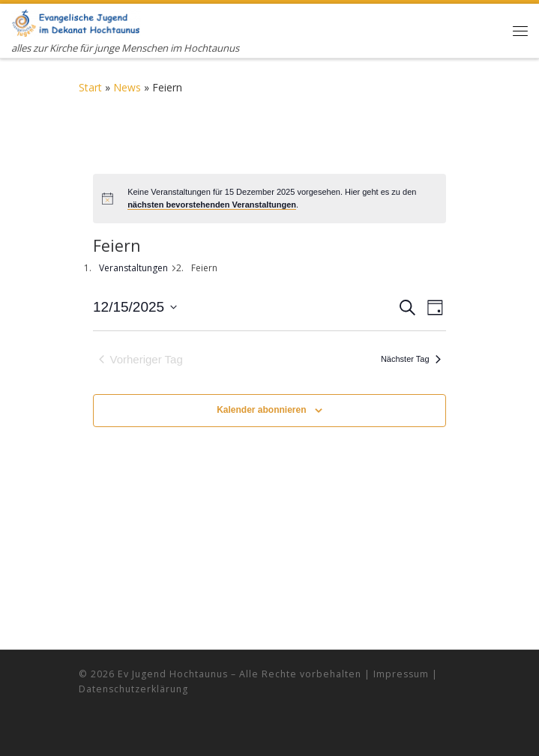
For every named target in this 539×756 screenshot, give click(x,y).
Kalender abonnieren (261, 410)
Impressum (401, 674)
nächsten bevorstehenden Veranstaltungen (212, 205)
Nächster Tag (411, 359)
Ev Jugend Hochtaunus (173, 674)
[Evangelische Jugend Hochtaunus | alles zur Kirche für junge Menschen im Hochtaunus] (76, 21)
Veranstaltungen (133, 268)
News (127, 87)
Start (90, 87)
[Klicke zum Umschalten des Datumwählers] (135, 308)
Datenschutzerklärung (133, 689)
